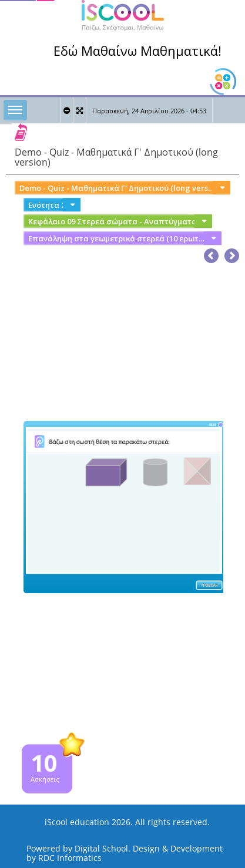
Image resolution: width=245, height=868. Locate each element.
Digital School (101, 848)
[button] (232, 253)
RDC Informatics (70, 858)
